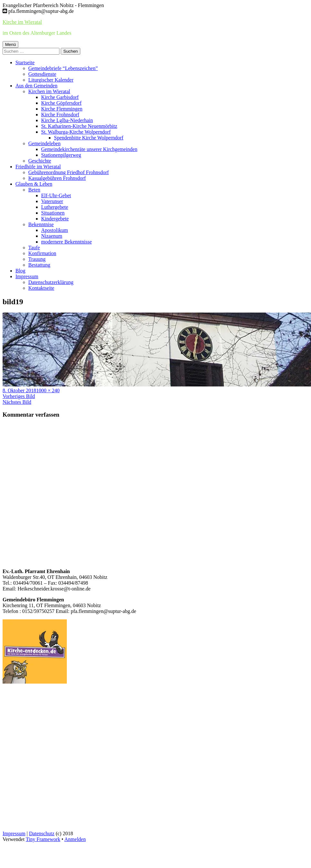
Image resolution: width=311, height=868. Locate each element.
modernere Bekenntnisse (67, 242)
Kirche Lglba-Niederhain (67, 120)
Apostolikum (55, 230)
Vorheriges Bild (19, 396)
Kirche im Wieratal (22, 22)
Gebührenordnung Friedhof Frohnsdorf (69, 172)
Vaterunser (52, 201)
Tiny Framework (43, 839)
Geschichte (40, 161)
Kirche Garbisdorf (60, 97)
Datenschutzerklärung (51, 282)
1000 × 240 (48, 390)
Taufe (34, 248)
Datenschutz (42, 833)
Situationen (53, 213)
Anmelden (75, 839)
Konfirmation (42, 253)
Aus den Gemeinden (36, 86)
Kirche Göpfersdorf (61, 103)
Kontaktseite (41, 288)
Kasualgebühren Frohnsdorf (57, 178)
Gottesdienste (42, 74)
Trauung (37, 259)
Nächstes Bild (17, 402)
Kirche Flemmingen (62, 109)
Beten (34, 190)
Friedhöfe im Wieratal (38, 167)
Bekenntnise (41, 224)
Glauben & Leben (34, 184)
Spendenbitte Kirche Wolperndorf (89, 138)
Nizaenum (52, 236)
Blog (20, 271)
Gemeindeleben (44, 143)
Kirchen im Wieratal (49, 91)
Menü (10, 44)
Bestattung (39, 265)
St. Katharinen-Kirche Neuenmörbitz (79, 126)
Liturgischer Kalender (51, 80)
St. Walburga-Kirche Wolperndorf (76, 132)
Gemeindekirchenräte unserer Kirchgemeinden (89, 149)
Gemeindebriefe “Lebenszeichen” (63, 68)
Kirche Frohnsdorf (60, 115)
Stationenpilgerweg (61, 155)
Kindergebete (55, 219)
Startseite (25, 62)
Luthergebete (55, 207)
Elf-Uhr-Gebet (56, 195)
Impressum (27, 276)
